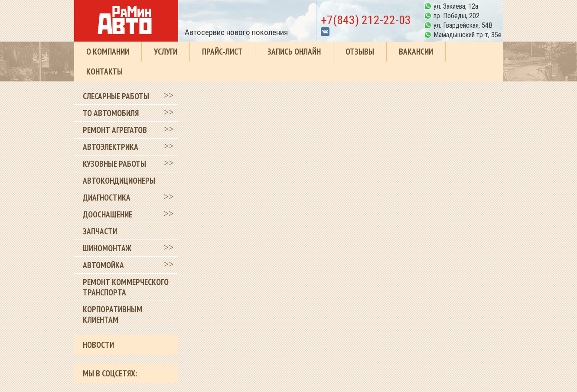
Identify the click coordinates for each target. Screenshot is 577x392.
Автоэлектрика (111, 147)
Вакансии (416, 52)
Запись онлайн (294, 52)
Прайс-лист (222, 52)
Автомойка (103, 265)
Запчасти (100, 231)
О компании (108, 52)
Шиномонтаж (107, 248)
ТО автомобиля (111, 113)
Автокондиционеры (119, 181)
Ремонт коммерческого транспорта (126, 287)
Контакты (104, 71)
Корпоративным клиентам (112, 314)
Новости (98, 345)
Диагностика (107, 198)
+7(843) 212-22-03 (366, 20)
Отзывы (360, 52)
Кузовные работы (114, 164)
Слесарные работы (116, 96)
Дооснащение (108, 214)
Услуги (166, 52)
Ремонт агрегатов (115, 130)
